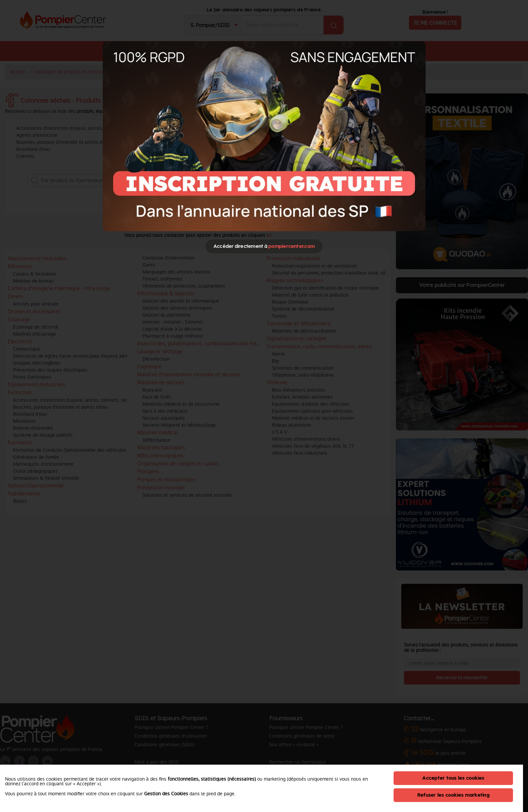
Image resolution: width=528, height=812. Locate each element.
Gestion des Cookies (166, 794)
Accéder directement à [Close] (264, 246)
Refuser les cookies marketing (453, 795)
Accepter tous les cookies (453, 778)
